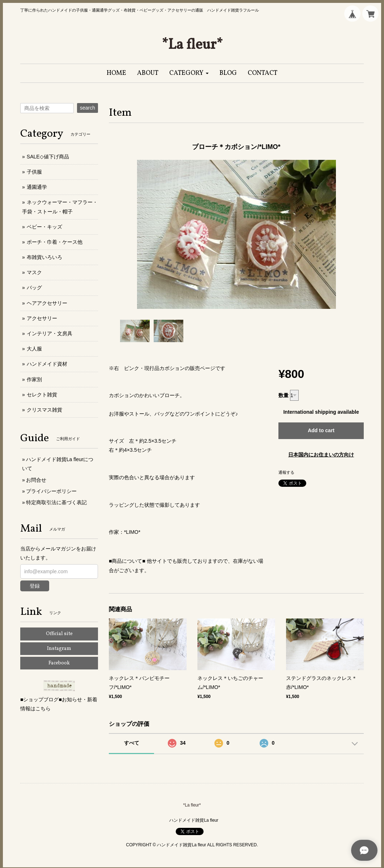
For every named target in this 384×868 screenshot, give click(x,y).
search (88, 108)
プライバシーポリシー (51, 491)
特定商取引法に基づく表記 (56, 502)
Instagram (59, 649)
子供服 (34, 172)
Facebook (59, 663)
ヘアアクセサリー (47, 303)
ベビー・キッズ (44, 227)
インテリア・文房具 (50, 333)
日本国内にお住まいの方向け (321, 455)
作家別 (34, 379)
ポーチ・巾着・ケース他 (55, 242)
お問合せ (36, 480)
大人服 (34, 349)
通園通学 (37, 187)
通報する (286, 472)
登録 (35, 586)
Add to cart (321, 430)
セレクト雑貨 (42, 395)
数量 (283, 395)
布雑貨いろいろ (44, 257)
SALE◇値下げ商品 (48, 157)
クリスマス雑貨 (44, 410)
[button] (189, 73)
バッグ (34, 288)
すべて (132, 743)
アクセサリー (42, 318)
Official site (59, 634)
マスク (34, 272)
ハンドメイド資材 (47, 364)
